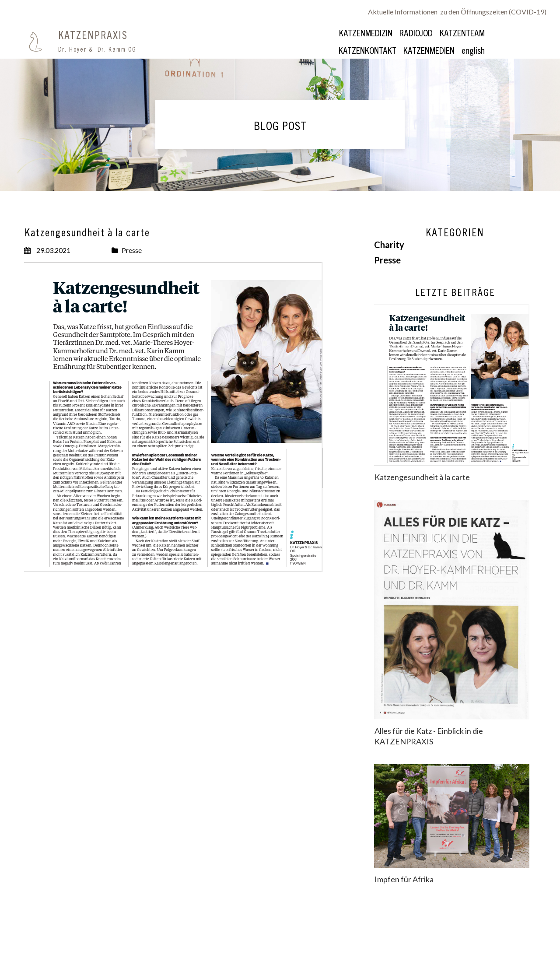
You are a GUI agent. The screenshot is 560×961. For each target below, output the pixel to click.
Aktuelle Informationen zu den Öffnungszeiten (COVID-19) (457, 12)
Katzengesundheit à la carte (422, 477)
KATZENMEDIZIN (366, 32)
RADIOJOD (416, 32)
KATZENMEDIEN (429, 50)
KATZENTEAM (462, 32)
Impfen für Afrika (404, 879)
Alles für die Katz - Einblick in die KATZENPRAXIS (429, 736)
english (473, 50)
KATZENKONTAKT (367, 50)
